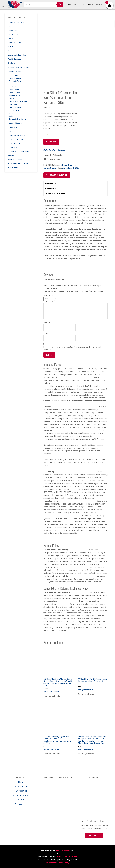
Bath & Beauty (13, 35)
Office (11, 116)
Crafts (10, 51)
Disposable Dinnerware (19, 101)
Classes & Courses (15, 43)
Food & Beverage (14, 59)
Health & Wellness (15, 71)
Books (10, 39)
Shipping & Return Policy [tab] (56, 193)
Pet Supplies (12, 147)
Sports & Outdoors (15, 159)
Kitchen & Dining (16, 96)
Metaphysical (13, 127)
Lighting (12, 113)
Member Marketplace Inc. (68, 856)
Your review (49, 301)
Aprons (13, 98)
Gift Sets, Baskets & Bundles (18, 67)
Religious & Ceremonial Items (19, 151)
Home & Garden (14, 75)
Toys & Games (13, 167)
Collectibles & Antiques (16, 47)
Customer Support (21, 795)
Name (47, 323)
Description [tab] (51, 184)
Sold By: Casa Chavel (54, 150)
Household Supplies (15, 123)
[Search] (60, 4)
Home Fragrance (15, 93)
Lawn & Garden (15, 110)
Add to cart (51, 142)
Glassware (14, 104)
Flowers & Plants (15, 81)
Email (46, 333)
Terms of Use (21, 804)
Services (11, 155)
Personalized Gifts (15, 143)
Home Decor (14, 90)
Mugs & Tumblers (17, 107)
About (21, 800)
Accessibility (64, 863)
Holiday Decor (14, 87)
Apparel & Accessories (16, 23)
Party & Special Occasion (17, 135)
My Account (21, 791)
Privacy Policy (51, 863)
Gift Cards (12, 63)
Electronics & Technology (17, 55)
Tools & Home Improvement (19, 163)
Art (9, 27)
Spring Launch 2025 (70, 168)
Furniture (12, 84)
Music (10, 131)
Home (21, 782)
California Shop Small (15, 5)
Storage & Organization (18, 119)
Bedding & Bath (15, 78)
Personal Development (16, 139)
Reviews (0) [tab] (50, 189)
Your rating (49, 295)
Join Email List (94, 835)
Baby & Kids (12, 31)
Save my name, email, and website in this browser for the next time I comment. (72, 348)
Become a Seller (21, 786)
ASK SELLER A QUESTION (57, 175)
